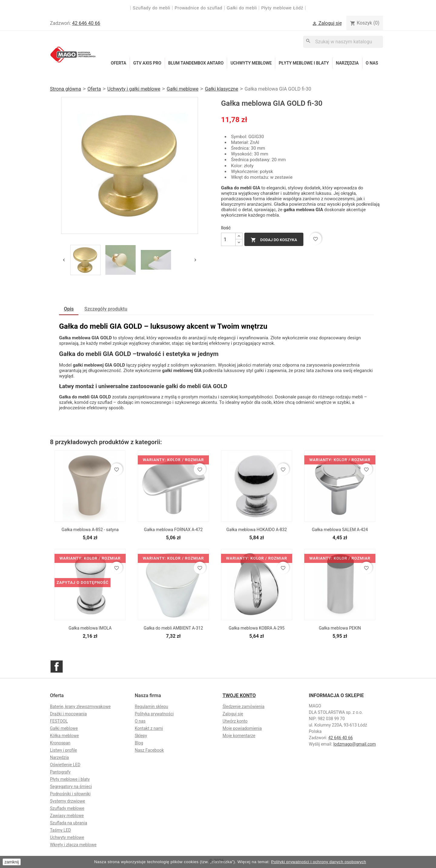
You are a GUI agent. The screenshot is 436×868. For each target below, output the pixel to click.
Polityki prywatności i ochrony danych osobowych (319, 862)
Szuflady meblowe (67, 808)
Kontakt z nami (149, 728)
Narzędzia (347, 63)
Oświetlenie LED (65, 765)
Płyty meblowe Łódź (283, 8)
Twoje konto (239, 695)
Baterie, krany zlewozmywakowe (80, 707)
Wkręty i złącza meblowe (73, 845)
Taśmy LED (60, 830)
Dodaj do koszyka (274, 240)
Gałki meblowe (64, 728)
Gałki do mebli (242, 8)
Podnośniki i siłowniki (70, 794)
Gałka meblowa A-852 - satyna (90, 530)
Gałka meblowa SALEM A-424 (340, 530)
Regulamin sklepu (151, 707)
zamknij (12, 862)
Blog (139, 743)
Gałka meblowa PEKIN (340, 628)
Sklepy (141, 736)
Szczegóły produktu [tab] (106, 309)
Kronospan (60, 743)
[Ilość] (228, 239)
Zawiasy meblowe (67, 816)
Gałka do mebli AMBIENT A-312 (173, 628)
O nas (372, 63)
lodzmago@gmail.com (355, 744)
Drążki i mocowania (68, 714)
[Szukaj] (343, 42)
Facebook (57, 667)
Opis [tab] (69, 309)
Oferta (119, 63)
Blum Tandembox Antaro (196, 63)
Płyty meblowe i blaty (304, 63)
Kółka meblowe (64, 736)
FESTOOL (59, 721)
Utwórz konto (235, 721)
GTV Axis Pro (147, 63)
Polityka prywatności (154, 714)
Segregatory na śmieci (71, 787)
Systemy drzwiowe (68, 801)
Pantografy (60, 772)
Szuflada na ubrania (69, 823)
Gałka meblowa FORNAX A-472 (173, 530)
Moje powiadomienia (242, 728)
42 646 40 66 (86, 23)
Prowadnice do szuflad (199, 8)
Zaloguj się (233, 714)
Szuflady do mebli (151, 8)
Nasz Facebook (149, 750)
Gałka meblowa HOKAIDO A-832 (257, 530)
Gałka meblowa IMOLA (90, 628)
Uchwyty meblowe (251, 63)
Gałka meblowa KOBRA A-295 (256, 628)
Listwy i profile (63, 750)
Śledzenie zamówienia (243, 707)
